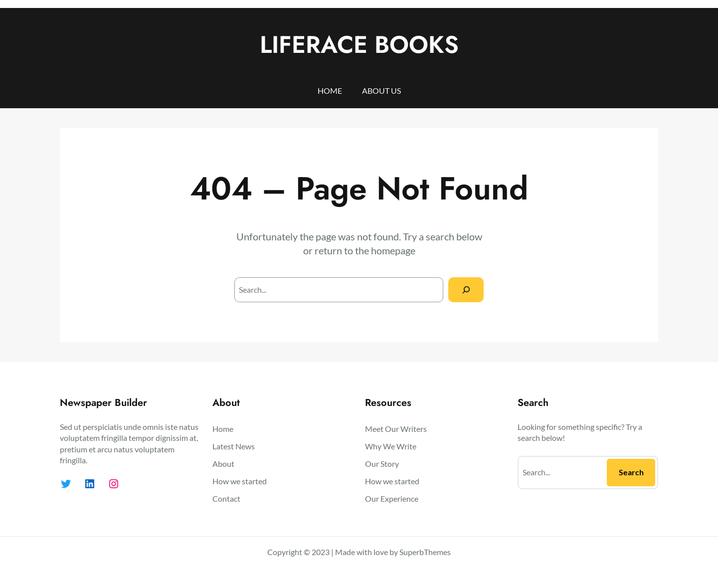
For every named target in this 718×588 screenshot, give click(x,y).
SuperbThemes (425, 552)
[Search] (466, 290)
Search (631, 472)
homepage (393, 250)
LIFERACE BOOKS (359, 45)
